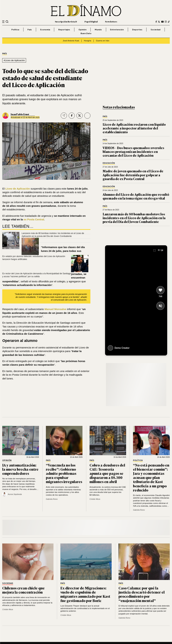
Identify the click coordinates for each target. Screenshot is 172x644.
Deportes (137, 30)
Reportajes (64, 30)
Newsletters (111, 22)
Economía (45, 30)
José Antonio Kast (71, 41)
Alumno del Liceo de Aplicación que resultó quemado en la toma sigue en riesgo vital (136, 196)
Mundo (98, 30)
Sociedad (156, 30)
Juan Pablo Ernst (20, 114)
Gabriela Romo (52, 499)
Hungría (87, 41)
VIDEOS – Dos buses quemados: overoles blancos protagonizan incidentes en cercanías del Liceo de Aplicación (133, 152)
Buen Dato (86, 33)
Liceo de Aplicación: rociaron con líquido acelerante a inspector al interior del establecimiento (134, 128)
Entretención (117, 30)
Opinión (82, 30)
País (30, 30)
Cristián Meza (95, 499)
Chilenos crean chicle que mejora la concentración (23, 590)
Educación (109, 163)
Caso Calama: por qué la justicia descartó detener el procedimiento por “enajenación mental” (142, 594)
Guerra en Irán (103, 41)
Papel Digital (91, 22)
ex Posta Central (34, 219)
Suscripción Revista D (66, 22)
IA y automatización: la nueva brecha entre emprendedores (20, 469)
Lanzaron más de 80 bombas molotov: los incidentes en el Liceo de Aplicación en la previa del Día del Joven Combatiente (134, 218)
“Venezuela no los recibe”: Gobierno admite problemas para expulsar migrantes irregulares (64, 473)
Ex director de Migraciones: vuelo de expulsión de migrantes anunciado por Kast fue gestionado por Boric (85, 594)
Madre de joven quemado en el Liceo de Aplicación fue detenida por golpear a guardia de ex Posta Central (133, 175)
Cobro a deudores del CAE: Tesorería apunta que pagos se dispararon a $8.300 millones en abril (107, 473)
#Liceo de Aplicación (14, 60)
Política (15, 30)
